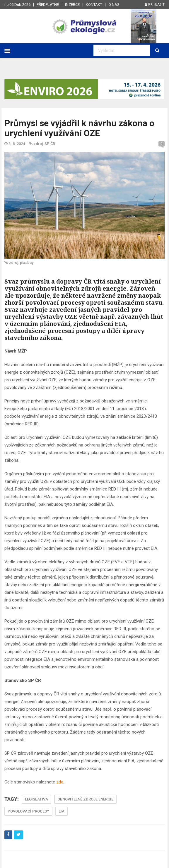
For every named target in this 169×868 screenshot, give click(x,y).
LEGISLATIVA (36, 799)
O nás (114, 5)
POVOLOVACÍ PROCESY (28, 811)
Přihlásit (155, 5)
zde (60, 782)
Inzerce (72, 5)
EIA (62, 811)
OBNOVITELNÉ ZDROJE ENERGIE (85, 799)
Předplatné (48, 5)
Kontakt (94, 5)
